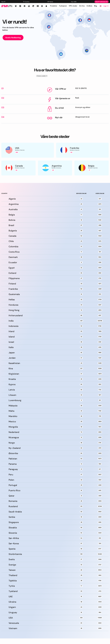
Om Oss (82, 6)
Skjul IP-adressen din (102, 2)
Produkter (54, 6)
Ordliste (89, 6)
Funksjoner (63, 6)
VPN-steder (73, 6)
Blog (96, 6)
